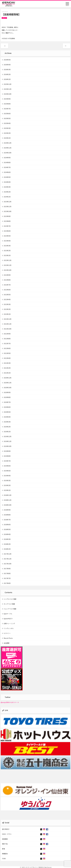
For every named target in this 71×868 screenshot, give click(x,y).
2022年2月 (6, 309)
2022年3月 (6, 304)
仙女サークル (7, 614)
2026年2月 (6, 74)
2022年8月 (6, 280)
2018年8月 (6, 515)
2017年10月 (7, 564)
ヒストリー (6, 633)
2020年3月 (6, 422)
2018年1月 (6, 549)
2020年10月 (7, 388)
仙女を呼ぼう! (7, 619)
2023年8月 (6, 221)
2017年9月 (6, 569)
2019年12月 (7, 436)
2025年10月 (7, 94)
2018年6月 (6, 525)
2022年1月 (6, 314)
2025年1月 (6, 138)
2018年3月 (6, 539)
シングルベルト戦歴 (9, 599)
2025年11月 (7, 89)
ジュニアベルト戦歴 (9, 609)
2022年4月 (6, 299)
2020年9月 (6, 392)
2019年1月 (6, 490)
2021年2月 (6, 368)
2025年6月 (6, 114)
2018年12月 (7, 495)
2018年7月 (6, 520)
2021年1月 (6, 373)
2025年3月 (6, 128)
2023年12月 (7, 202)
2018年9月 (6, 510)
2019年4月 (6, 476)
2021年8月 (6, 339)
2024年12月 (7, 143)
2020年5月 (6, 412)
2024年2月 (6, 192)
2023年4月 (6, 241)
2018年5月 (6, 529)
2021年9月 (6, 334)
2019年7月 (6, 461)
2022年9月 (6, 275)
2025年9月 (6, 99)
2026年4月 (6, 65)
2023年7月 (6, 226)
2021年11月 (7, 324)
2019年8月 (6, 456)
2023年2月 (6, 251)
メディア (4, 18)
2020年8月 (6, 397)
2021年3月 (6, 363)
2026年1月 (6, 79)
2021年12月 (7, 319)
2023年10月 (7, 211)
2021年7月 (6, 343)
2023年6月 (6, 231)
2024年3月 (6, 187)
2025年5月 (6, 118)
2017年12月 (7, 554)
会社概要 (6, 643)
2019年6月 (6, 466)
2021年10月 (7, 329)
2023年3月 (6, 246)
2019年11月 (7, 441)
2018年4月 (6, 534)
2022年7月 (6, 285)
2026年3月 (6, 69)
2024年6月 (6, 172)
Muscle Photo (7, 638)
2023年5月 (6, 236)
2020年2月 (6, 427)
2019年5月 (6, 471)
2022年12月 (7, 260)
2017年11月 (7, 559)
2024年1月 (6, 197)
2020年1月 (6, 432)
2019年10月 (7, 446)
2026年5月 (6, 60)
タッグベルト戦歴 (9, 604)
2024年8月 (6, 162)
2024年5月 (6, 177)
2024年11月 (7, 148)
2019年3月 (6, 480)
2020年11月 (7, 383)
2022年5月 (6, 295)
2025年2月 (6, 133)
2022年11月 (7, 265)
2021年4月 (6, 358)
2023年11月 (7, 206)
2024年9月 (6, 158)
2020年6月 (6, 407)
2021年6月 (6, 348)
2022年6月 (6, 290)
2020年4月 (6, 417)
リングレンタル (8, 628)
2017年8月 (6, 573)
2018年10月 (7, 505)
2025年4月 (6, 123)
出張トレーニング (9, 623)
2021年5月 (6, 353)
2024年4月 (6, 182)
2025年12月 (7, 84)
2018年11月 (7, 500)
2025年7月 (6, 109)
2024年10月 (7, 153)
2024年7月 (6, 167)
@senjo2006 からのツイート (10, 702)
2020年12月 (7, 378)
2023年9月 (6, 216)
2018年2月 (6, 544)
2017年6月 (6, 583)
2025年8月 (6, 104)
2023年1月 (6, 255)
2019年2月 (6, 485)
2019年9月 (6, 451)
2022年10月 (7, 270)
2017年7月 (6, 578)
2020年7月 (6, 402)
